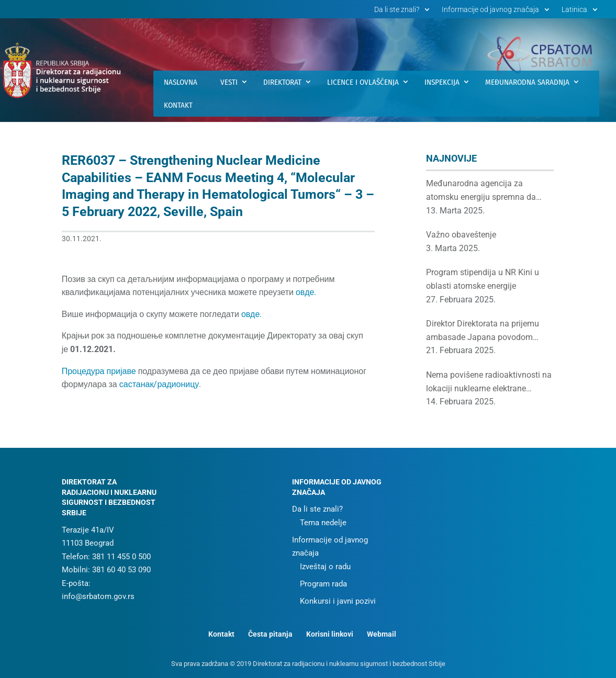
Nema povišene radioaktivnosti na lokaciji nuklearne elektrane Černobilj (489, 382)
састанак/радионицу (159, 384)
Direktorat (282, 82)
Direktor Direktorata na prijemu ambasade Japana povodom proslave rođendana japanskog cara (483, 331)
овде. (306, 292)
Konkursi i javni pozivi (338, 601)
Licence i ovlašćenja (363, 82)
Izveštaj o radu (325, 567)
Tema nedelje (323, 523)
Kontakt (178, 105)
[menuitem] (581, 12)
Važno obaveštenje (461, 235)
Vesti (229, 82)
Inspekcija (442, 82)
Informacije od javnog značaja (490, 10)
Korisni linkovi (330, 634)
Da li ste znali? (397, 10)
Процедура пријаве (99, 371)
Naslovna (181, 82)
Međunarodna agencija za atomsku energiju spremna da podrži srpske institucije (481, 191)
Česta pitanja (270, 634)
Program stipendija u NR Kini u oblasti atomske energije (483, 279)
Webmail (382, 634)
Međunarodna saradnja (527, 82)
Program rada (323, 584)
